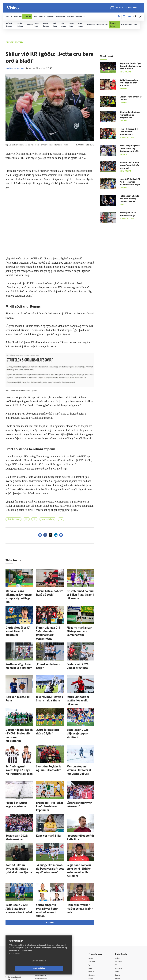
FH (35, 519)
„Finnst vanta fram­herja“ (47, 651)
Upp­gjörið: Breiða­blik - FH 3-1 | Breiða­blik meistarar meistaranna (19, 712)
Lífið (93, 917)
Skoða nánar (14, 961)
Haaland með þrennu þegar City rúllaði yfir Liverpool (130, 165)
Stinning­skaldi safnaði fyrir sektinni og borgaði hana (130, 115)
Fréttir (94, 906)
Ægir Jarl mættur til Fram (17, 682)
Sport (94, 913)
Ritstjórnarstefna (46, 927)
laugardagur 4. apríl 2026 (125, 8)
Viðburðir (121, 917)
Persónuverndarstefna (15, 922)
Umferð (42, 938)
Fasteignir (121, 910)
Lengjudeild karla (48, 519)
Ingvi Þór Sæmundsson (15, 69)
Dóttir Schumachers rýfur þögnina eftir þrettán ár (129, 83)
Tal (118, 934)
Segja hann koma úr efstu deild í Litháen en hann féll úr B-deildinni (80, 831)
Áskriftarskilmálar (46, 930)
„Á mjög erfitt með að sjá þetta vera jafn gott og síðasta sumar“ (50, 831)
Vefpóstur (43, 941)
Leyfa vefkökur (55, 968)
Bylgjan (120, 924)
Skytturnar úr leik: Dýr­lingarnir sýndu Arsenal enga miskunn (130, 66)
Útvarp (94, 927)
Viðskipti (95, 910)
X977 (119, 931)
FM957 (120, 927)
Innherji (120, 906)
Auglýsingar (43, 920)
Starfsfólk (43, 934)
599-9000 (14, 933)
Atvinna (120, 913)
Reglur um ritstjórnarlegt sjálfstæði (16, 918)
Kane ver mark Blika (45, 801)
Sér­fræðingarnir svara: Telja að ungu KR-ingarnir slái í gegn (18, 742)
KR (26, 519)
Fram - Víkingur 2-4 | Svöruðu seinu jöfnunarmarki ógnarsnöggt (50, 624)
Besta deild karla (13, 519)
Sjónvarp (95, 924)
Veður (119, 920)
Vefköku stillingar (23, 968)
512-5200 (47, 916)
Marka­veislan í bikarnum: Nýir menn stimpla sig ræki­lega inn (18, 594)
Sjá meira (50, 871)
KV (61, 519)
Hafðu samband (45, 923)
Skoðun (95, 920)
